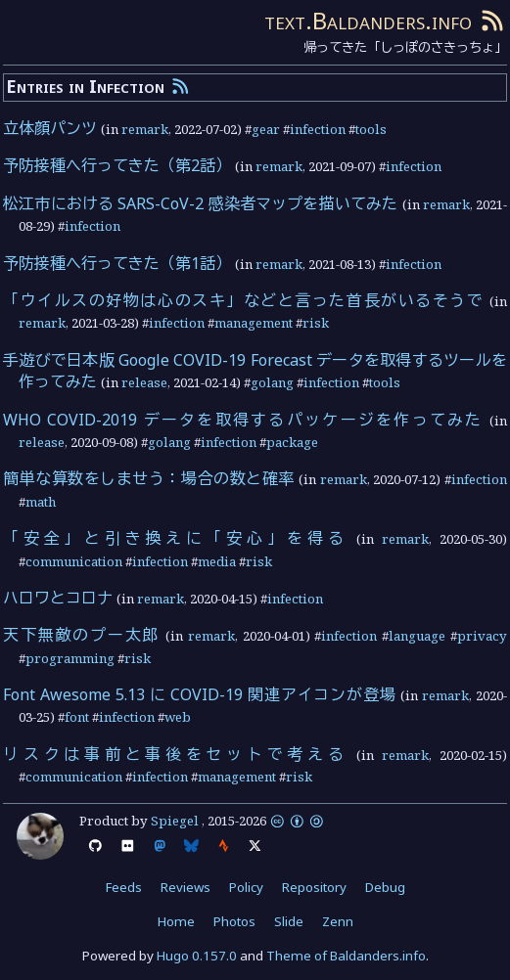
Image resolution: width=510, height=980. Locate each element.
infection (318, 129)
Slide (289, 921)
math (41, 502)
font (77, 717)
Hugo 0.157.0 (197, 956)
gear (266, 129)
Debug (385, 887)
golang (272, 382)
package (292, 442)
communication (74, 561)
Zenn (338, 921)
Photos (234, 921)
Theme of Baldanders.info (346, 956)
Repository (314, 887)
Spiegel (175, 821)
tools (371, 129)
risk (316, 323)
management (254, 323)
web (178, 717)
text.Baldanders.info (368, 20)
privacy (482, 636)
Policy (246, 887)
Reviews (185, 887)
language (417, 636)
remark (145, 129)
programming (70, 658)
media (217, 561)
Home (176, 921)
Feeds (124, 887)
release (144, 382)
